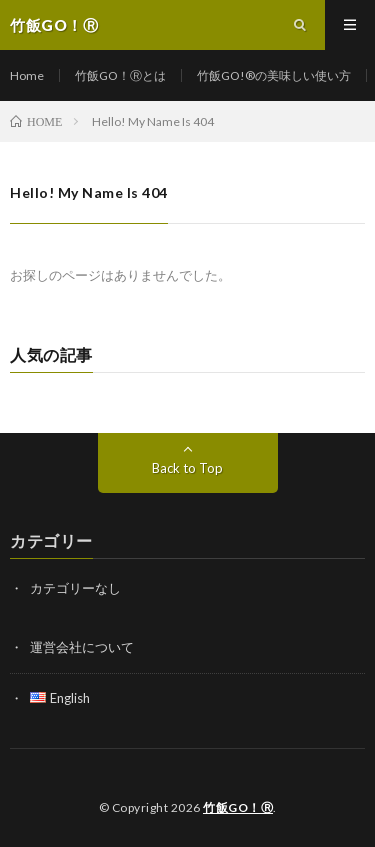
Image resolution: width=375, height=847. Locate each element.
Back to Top (187, 468)
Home (27, 75)
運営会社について (82, 647)
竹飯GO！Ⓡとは (120, 75)
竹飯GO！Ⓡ (238, 807)
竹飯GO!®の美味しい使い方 (274, 75)
